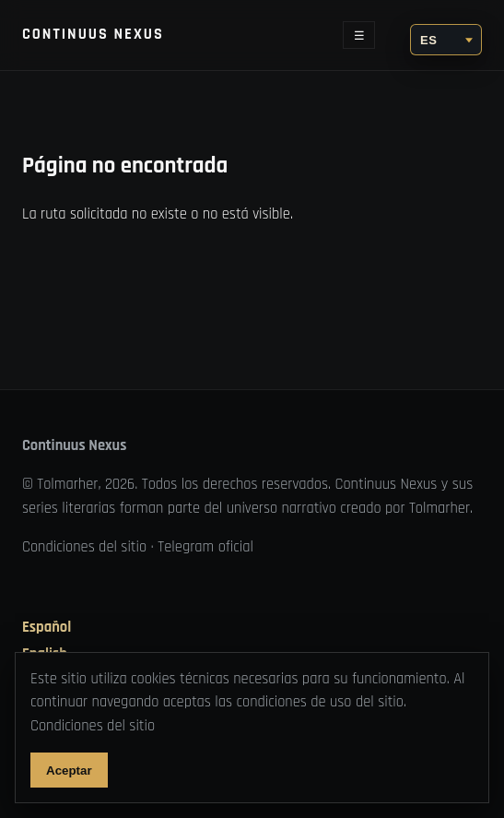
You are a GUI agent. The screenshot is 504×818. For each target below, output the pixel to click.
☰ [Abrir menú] (359, 36)
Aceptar (69, 771)
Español (47, 628)
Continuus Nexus (93, 35)
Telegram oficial (205, 547)
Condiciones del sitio (84, 547)
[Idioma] (446, 40)
